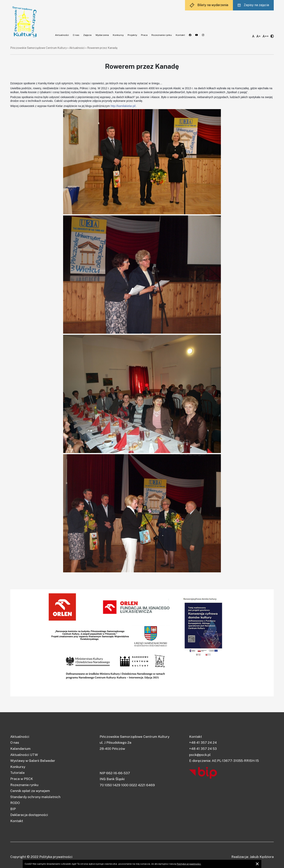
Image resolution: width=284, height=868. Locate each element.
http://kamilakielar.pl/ (123, 106)
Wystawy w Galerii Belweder (33, 761)
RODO (15, 803)
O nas (76, 35)
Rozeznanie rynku (162, 35)
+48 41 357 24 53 (203, 749)
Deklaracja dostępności (29, 815)
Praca (144, 35)
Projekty (132, 35)
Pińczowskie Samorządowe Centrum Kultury (38, 48)
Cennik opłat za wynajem (30, 791)
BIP (13, 809)
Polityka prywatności (56, 857)
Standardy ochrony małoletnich (35, 797)
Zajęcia (87, 35)
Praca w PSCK (22, 779)
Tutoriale (17, 773)
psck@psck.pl (200, 755)
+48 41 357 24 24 (203, 743)
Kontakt (180, 35)
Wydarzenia (102, 35)
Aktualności (62, 35)
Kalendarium (20, 749)
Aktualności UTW (24, 755)
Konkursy (118, 35)
